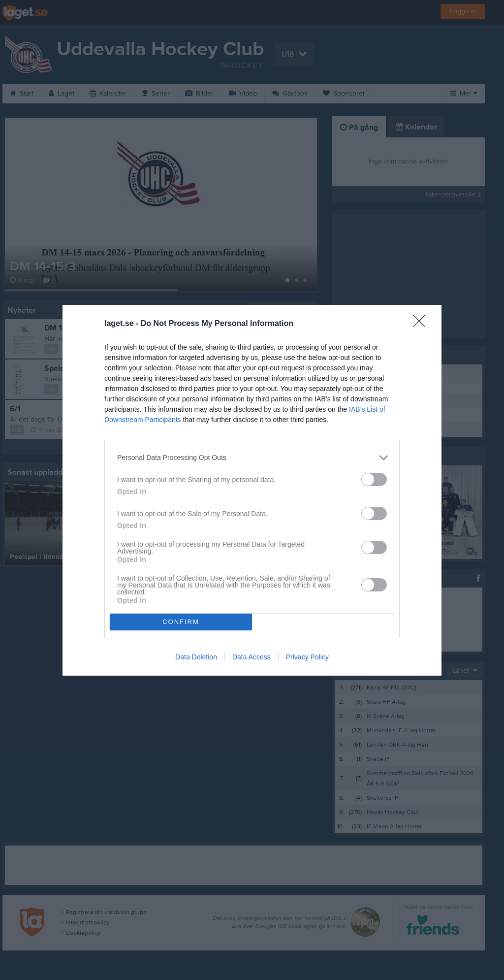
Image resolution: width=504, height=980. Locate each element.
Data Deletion (196, 657)
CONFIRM (181, 621)
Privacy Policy (307, 657)
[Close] (422, 324)
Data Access (252, 657)
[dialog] (252, 490)
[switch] (374, 479)
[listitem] (252, 457)
